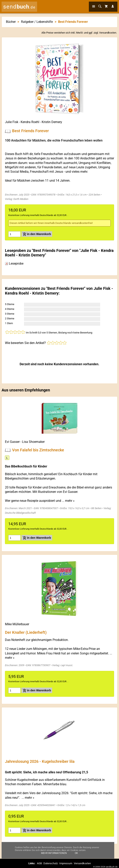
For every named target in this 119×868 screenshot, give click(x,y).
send (19, 7)
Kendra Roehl (30, 122)
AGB (39, 863)
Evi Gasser (12, 442)
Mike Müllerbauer (17, 624)
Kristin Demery (52, 122)
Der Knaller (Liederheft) (26, 632)
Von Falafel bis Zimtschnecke (38, 450)
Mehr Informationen (54, 854)
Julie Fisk (12, 122)
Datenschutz (51, 863)
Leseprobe (14, 263)
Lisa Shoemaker (33, 442)
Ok (76, 854)
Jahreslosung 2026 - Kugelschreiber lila (40, 761)
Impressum (66, 863)
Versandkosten (108, 33)
